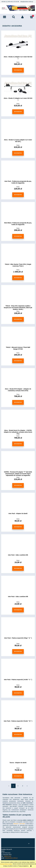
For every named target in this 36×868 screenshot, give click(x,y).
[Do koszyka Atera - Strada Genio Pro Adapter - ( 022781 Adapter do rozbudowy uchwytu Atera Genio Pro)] (18, 444)
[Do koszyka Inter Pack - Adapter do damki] (18, 527)
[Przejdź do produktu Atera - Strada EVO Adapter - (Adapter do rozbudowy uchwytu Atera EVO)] (18, 379)
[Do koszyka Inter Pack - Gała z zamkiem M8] (18, 610)
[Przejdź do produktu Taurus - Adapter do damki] (18, 753)
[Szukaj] (14, 17)
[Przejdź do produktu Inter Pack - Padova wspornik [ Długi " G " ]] (18, 629)
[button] (5, 17)
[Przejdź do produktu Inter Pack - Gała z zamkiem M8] (18, 587)
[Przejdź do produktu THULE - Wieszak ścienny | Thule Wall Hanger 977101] (18, 338)
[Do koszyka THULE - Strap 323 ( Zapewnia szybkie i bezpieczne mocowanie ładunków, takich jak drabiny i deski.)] (18, 319)
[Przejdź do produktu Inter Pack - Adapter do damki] (18, 504)
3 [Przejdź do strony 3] (23, 786)
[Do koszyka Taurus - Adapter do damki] (18, 776)
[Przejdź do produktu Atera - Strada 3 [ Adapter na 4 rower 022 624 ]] (18, 89)
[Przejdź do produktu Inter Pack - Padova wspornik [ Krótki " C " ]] (18, 670)
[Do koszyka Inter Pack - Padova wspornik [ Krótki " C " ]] (18, 693)
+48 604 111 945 (6, 2)
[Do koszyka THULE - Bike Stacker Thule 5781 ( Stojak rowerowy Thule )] (18, 278)
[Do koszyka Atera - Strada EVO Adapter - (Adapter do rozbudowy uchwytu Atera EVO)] (18, 402)
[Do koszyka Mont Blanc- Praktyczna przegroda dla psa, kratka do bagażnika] (18, 236)
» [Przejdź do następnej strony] (27, 786)
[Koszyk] (31, 17)
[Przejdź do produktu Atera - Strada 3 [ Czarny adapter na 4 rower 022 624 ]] (18, 130)
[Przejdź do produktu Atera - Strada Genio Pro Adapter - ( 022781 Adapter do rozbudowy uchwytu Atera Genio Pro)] (18, 421)
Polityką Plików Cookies (6, 864)
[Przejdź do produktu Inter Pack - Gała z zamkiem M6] (18, 546)
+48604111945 (7, 856)
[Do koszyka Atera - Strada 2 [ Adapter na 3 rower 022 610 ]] (18, 70)
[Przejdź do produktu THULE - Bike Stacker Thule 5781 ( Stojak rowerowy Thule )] (18, 255)
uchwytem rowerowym (19, 824)
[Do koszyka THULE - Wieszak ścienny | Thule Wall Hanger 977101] (18, 361)
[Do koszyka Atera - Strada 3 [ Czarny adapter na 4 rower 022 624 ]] (18, 153)
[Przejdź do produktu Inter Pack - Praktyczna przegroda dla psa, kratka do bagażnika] (18, 172)
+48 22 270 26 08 (14, 2)
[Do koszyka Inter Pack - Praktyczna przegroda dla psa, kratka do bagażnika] (18, 195)
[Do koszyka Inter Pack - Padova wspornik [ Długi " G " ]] (18, 651)
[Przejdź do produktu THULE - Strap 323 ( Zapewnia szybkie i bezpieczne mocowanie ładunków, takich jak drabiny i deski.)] (18, 296)
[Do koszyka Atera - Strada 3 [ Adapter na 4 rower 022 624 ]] (18, 112)
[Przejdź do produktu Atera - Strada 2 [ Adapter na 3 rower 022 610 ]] (18, 45)
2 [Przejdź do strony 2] (18, 786)
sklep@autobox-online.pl (27, 2)
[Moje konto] (23, 17)
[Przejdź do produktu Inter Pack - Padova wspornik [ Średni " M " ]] (18, 712)
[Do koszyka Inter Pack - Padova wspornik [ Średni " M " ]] (18, 735)
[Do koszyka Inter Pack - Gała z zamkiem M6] (18, 568)
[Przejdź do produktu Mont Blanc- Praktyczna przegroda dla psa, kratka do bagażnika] (18, 213)
